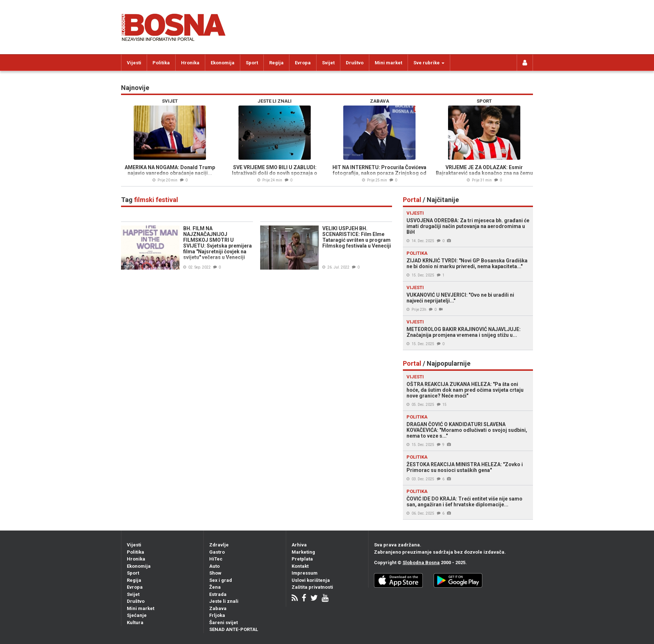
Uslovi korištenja (311, 580)
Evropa (303, 63)
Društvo (355, 63)
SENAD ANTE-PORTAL (234, 629)
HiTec (216, 559)
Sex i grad (221, 580)
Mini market (388, 63)
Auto (214, 566)
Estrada (218, 594)
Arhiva (299, 545)
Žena (215, 587)
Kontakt (300, 566)
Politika (161, 63)
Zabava (218, 608)
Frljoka (217, 615)
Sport (252, 63)
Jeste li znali (224, 601)
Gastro (217, 552)
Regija (276, 63)
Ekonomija (223, 63)
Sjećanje (137, 615)
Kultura (135, 622)
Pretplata (302, 559)
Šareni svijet (223, 622)
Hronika (190, 63)
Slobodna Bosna (421, 563)
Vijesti (134, 63)
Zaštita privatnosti (312, 587)
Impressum (305, 573)
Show (215, 573)
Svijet (328, 63)
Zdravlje (219, 545)
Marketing (303, 552)
